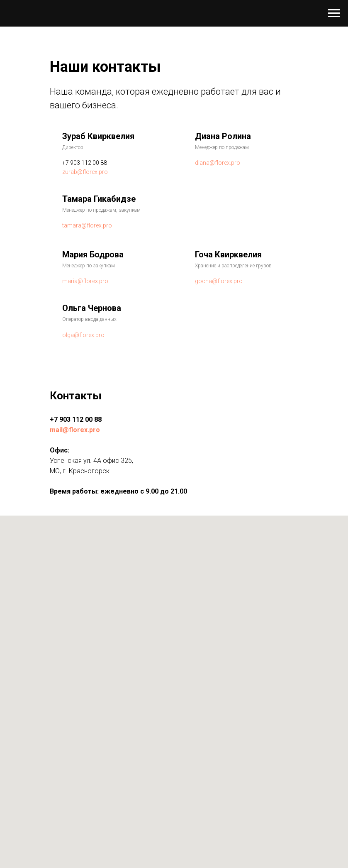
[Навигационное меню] (334, 13)
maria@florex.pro (85, 281)
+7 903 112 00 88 (76, 419)
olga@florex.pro (83, 335)
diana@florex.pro (218, 163)
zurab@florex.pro (85, 172)
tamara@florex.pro (87, 225)
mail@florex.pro (75, 430)
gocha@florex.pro (219, 281)
